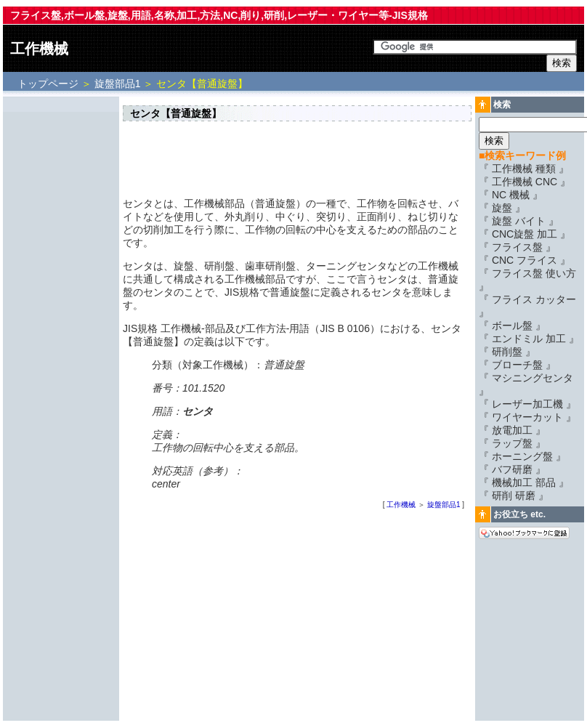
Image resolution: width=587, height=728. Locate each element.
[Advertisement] (61, 318)
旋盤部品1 (118, 84)
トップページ (49, 84)
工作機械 (39, 49)
